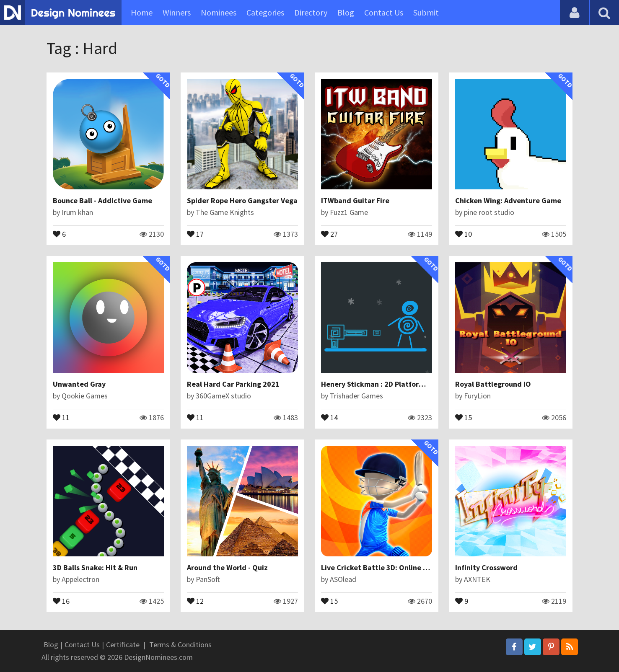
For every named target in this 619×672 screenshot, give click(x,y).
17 (195, 233)
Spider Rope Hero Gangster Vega (242, 200)
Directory (311, 12)
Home (142, 12)
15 (464, 417)
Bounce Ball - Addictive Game (102, 200)
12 (195, 600)
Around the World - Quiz (227, 567)
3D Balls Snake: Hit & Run (95, 567)
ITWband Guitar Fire (355, 200)
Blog (346, 12)
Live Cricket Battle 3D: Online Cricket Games (397, 567)
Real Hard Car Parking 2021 (233, 384)
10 (464, 233)
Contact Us (384, 12)
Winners (177, 12)
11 (61, 417)
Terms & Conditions (180, 645)
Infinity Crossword (486, 567)
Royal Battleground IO (493, 384)
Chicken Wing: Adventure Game (508, 200)
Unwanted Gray (79, 384)
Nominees (219, 12)
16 (61, 600)
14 (329, 417)
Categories (265, 12)
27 (329, 233)
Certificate (123, 645)
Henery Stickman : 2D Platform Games (385, 384)
